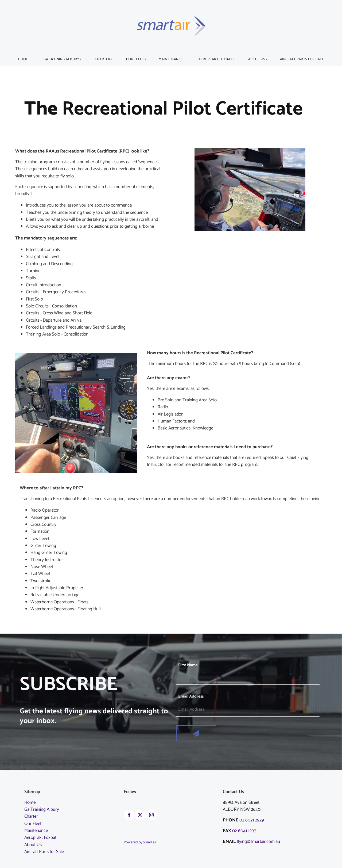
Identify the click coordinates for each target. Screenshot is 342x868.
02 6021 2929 (252, 820)
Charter (103, 59)
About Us (257, 59)
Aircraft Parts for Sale (302, 59)
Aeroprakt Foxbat (215, 59)
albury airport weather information (150, 861)
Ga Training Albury (61, 59)
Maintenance (171, 59)
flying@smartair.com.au (258, 842)
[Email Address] (248, 709)
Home (23, 59)
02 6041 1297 (245, 831)
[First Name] (248, 678)
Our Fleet (135, 59)
